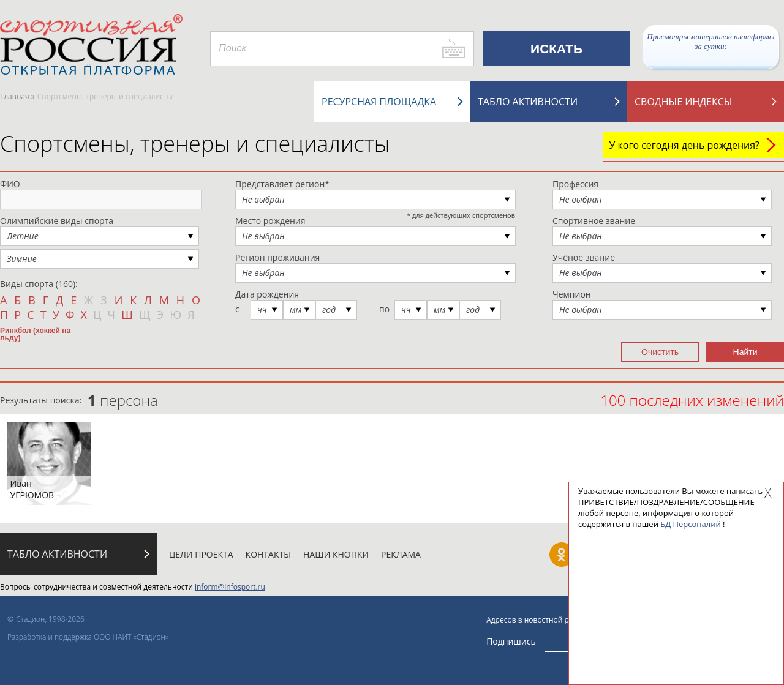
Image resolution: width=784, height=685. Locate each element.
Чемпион (572, 294)
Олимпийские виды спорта (57, 221)
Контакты (268, 554)
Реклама (401, 554)
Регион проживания (277, 257)
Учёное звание (584, 257)
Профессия (575, 184)
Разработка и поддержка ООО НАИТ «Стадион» (88, 637)
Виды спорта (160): (39, 284)
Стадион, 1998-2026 (50, 619)
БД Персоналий (690, 524)
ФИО (10, 184)
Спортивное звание (594, 221)
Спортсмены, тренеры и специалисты (195, 144)
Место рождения (270, 221)
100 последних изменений (692, 400)
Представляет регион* (282, 184)
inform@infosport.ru (230, 587)
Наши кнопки (336, 554)
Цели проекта (201, 554)
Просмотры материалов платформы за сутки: (710, 41)
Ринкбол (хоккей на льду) (35, 334)
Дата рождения (267, 294)
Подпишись (511, 641)
